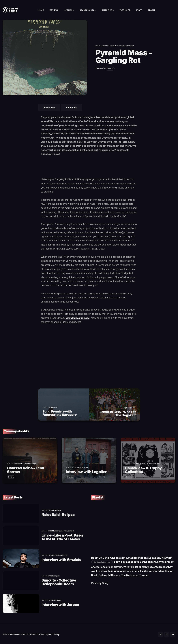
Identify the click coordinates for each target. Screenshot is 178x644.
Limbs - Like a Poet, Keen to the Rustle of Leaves (56, 537)
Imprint (48, 633)
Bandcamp (49, 109)
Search (152, 11)
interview (71, 478)
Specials (69, 11)
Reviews (54, 11)
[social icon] (160, 633)
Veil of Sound (15, 633)
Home (41, 11)
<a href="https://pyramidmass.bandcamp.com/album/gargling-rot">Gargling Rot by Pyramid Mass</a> (89, 170)
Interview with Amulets (49, 559)
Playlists (125, 11)
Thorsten (99, 70)
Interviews (108, 11)
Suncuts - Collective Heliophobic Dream (58, 581)
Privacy (56, 633)
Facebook (72, 109)
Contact (25, 633)
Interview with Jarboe (48, 603)
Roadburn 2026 (88, 11)
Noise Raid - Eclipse (46, 515)
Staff (139, 11)
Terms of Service (37, 633)
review (11, 478)
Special (110, 70)
